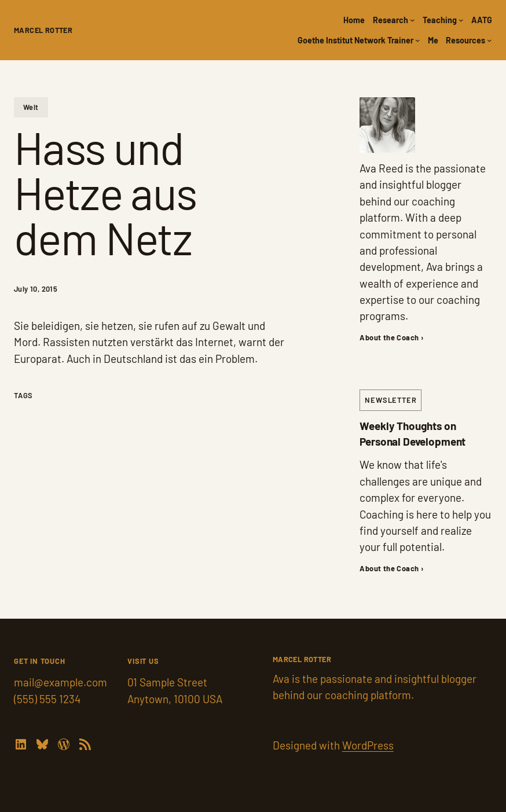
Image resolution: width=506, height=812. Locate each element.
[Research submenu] (412, 20)
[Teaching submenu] (461, 20)
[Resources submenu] (489, 40)
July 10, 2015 (36, 289)
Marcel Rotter (43, 30)
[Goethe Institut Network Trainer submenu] (418, 40)
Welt (31, 107)
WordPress (368, 745)
